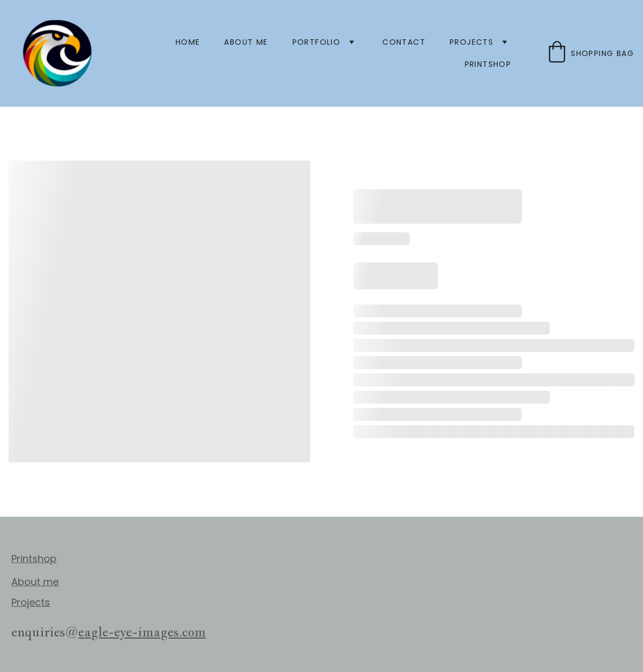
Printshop (34, 559)
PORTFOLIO (317, 42)
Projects (31, 602)
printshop (488, 64)
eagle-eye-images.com (142, 632)
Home (188, 42)
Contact (404, 42)
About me (246, 42)
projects (471, 42)
